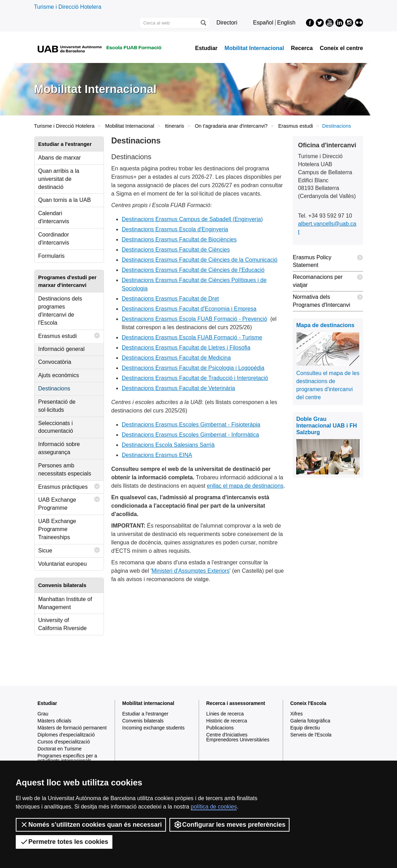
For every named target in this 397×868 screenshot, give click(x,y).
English (286, 23)
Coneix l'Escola (308, 703)
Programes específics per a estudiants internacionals (67, 758)
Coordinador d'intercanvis (54, 239)
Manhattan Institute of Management (65, 603)
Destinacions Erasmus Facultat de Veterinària (179, 388)
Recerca (302, 48)
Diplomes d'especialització (66, 735)
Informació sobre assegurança (59, 448)
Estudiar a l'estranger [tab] (65, 144)
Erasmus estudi (296, 126)
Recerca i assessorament (236, 703)
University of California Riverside (62, 624)
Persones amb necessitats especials (65, 470)
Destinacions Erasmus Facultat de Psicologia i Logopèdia (193, 368)
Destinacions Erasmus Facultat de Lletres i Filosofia (186, 348)
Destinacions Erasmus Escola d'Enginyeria (175, 229)
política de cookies (214, 807)
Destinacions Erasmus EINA (157, 455)
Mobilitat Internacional (254, 48)
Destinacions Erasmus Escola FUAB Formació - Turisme (192, 337)
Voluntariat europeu (62, 564)
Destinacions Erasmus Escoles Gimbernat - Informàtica (190, 435)
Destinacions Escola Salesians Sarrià (168, 445)
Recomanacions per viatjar (328, 280)
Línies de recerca (225, 714)
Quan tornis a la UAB (64, 200)
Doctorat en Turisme (60, 749)
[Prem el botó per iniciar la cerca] (203, 23)
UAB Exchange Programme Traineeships (57, 529)
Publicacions (220, 728)
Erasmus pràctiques (69, 486)
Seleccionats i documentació (56, 427)
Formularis (51, 256)
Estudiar (206, 48)
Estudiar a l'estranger (145, 714)
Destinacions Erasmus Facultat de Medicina (176, 358)
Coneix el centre (341, 48)
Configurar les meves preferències (229, 825)
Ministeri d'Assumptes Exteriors (191, 571)
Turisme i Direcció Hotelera (68, 7)
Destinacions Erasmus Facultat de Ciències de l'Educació (193, 270)
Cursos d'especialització (64, 742)
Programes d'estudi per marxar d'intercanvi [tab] (67, 281)
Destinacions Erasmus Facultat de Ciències (176, 250)
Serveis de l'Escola (311, 735)
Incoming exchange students (153, 728)
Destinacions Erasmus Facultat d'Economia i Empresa (189, 309)
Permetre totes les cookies (64, 842)
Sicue (69, 550)
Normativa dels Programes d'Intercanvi (328, 300)
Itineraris (175, 126)
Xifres (297, 714)
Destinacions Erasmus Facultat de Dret (170, 299)
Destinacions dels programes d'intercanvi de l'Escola (60, 311)
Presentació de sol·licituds (57, 406)
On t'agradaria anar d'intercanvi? (231, 126)
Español (263, 23)
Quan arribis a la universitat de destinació (59, 179)
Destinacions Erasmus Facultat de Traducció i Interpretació (195, 378)
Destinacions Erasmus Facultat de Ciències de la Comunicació (200, 260)
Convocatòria (55, 362)
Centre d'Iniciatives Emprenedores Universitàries (238, 737)
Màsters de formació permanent (72, 728)
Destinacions (54, 389)
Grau (43, 714)
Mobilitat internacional (148, 703)
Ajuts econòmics (59, 375)
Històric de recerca (227, 721)
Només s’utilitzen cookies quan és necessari (91, 825)
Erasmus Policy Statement (328, 260)
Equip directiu (305, 728)
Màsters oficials (54, 721)
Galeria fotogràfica (310, 721)
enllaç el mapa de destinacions (245, 486)
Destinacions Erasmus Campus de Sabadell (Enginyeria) (192, 219)
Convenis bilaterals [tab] (62, 585)
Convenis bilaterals (143, 721)
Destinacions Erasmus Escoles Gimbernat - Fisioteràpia (191, 425)
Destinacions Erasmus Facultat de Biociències (179, 239)
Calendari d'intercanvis (54, 217)
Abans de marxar (60, 158)
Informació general (61, 349)
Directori (227, 23)
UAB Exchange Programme (69, 502)
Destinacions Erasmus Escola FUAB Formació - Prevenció (194, 319)
